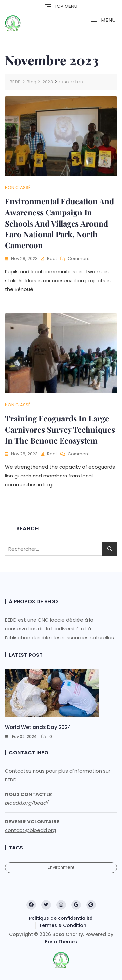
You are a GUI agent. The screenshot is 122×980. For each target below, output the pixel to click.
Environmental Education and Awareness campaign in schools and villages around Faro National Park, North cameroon (59, 223)
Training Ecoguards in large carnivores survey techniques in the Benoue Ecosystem (60, 429)
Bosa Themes (61, 942)
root (52, 259)
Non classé (18, 188)
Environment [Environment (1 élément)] (61, 867)
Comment (78, 259)
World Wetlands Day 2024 (38, 727)
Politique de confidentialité (61, 918)
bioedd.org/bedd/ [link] (27, 803)
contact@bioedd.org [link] (30, 830)
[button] (103, 20)
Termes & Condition (63, 925)
